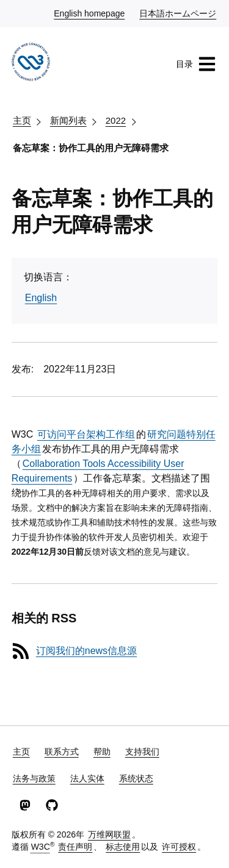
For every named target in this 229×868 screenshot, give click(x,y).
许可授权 (179, 847)
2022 (116, 120)
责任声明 (75, 847)
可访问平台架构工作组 (86, 434)
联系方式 (62, 752)
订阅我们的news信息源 (86, 651)
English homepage (90, 13)
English (41, 298)
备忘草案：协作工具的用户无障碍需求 (91, 148)
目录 (196, 64)
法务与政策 (34, 778)
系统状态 (136, 778)
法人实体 (87, 778)
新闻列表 (68, 120)
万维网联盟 (109, 834)
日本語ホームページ (178, 13)
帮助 (102, 752)
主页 (22, 120)
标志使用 (123, 847)
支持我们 (142, 752)
